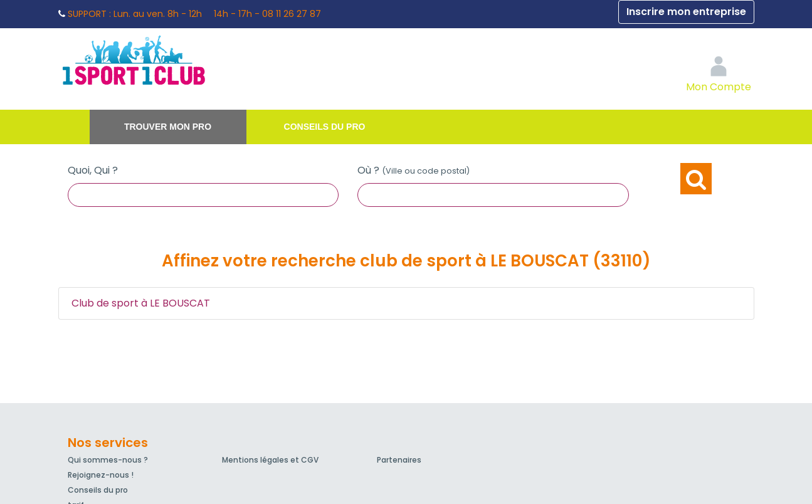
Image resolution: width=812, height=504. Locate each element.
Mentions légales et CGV (270, 460)
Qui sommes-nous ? (108, 460)
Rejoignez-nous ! (101, 475)
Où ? (414, 170)
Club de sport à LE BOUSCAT (141, 303)
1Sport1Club (174, 60)
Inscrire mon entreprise (686, 12)
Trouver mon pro (168, 127)
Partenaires (399, 460)
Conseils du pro (325, 127)
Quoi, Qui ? (93, 170)
